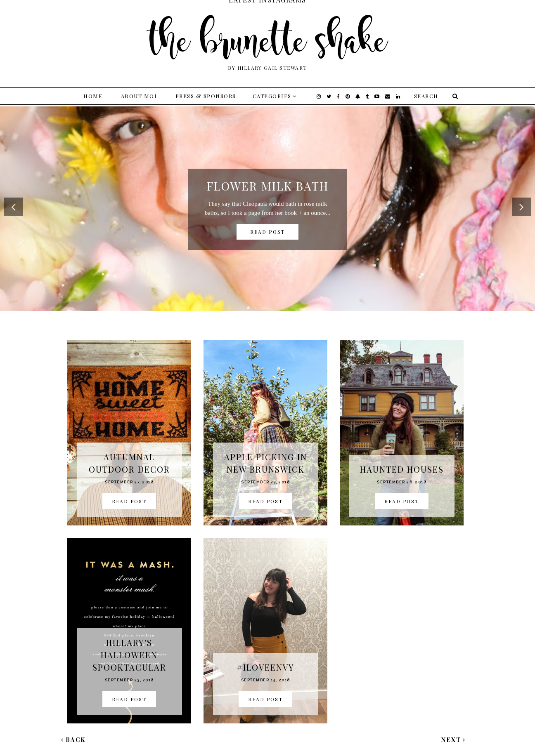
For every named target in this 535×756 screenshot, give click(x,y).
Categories (272, 96)
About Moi (139, 96)
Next (454, 740)
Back (73, 740)
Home (93, 96)
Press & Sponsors (206, 96)
